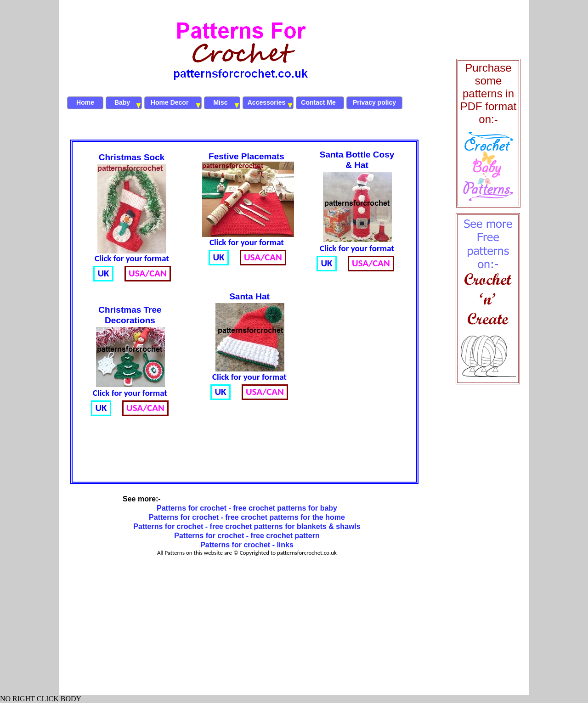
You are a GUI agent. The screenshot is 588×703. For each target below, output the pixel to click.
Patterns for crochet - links (247, 545)
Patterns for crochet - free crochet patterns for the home (247, 517)
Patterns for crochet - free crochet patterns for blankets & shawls (247, 526)
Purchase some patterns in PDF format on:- (489, 93)
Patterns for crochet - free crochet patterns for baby (247, 508)
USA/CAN (265, 392)
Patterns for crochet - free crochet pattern (247, 536)
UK (220, 392)
